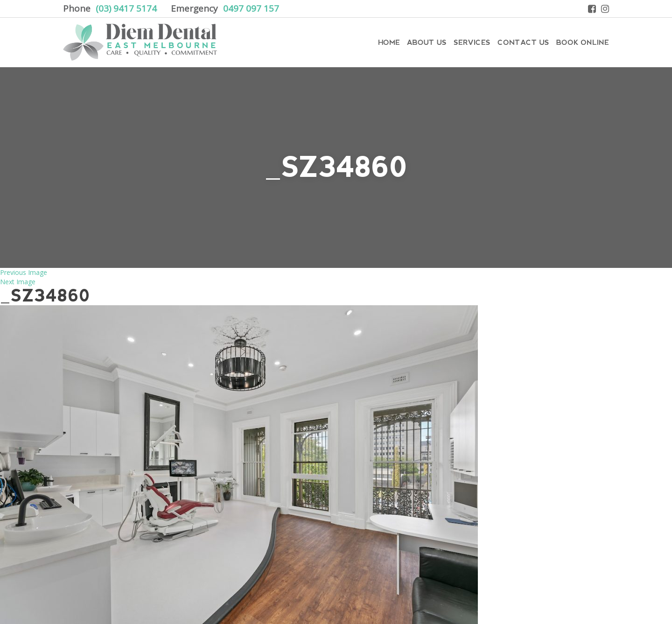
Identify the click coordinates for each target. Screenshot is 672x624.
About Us (427, 42)
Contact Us (523, 42)
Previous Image (24, 272)
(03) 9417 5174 (126, 8)
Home (389, 42)
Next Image (18, 282)
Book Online (583, 42)
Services (472, 42)
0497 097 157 (251, 8)
